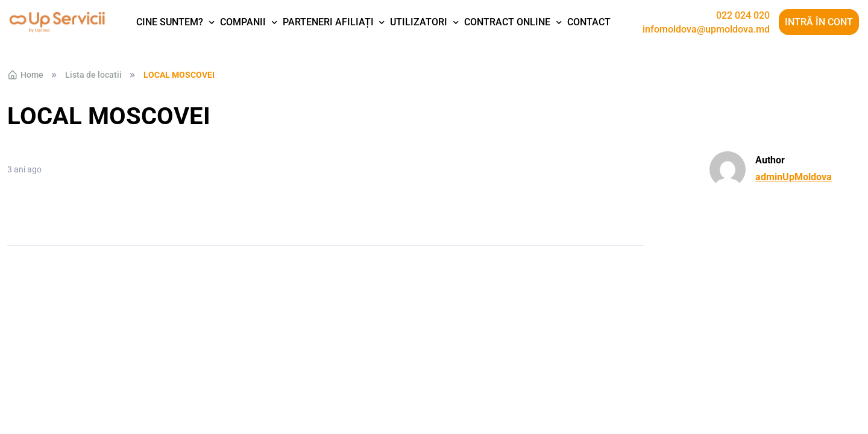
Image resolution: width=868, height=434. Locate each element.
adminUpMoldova (794, 177)
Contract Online (507, 22)
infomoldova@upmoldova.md (706, 30)
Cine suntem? (170, 22)
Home (25, 75)
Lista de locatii (93, 75)
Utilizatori (419, 22)
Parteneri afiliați (328, 22)
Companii (243, 22)
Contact (589, 22)
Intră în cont (819, 22)
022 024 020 (743, 16)
